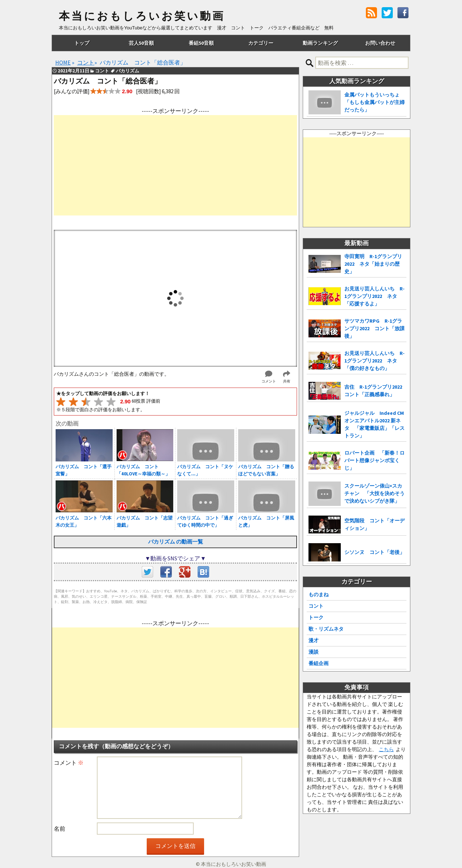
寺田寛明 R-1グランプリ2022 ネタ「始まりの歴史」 (373, 264)
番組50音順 (201, 43)
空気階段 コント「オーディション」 (374, 524)
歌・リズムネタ (326, 629)
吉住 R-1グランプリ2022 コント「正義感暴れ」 (375, 391)
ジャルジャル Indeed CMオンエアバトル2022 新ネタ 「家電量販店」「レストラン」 (374, 424)
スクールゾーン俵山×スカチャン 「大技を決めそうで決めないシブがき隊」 (374, 493)
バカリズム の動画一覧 (176, 542)
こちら (386, 749)
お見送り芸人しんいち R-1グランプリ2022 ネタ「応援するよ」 (374, 296)
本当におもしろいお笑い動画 (142, 16)
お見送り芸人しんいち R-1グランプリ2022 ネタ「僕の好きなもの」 (374, 361)
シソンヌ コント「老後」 (374, 552)
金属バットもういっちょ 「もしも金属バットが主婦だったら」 (374, 102)
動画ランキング (320, 43)
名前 (60, 829)
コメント (69, 763)
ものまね (319, 594)
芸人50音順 (141, 43)
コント (316, 606)
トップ (82, 43)
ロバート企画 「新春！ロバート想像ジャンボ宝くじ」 (374, 460)
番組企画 (319, 663)
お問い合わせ (380, 43)
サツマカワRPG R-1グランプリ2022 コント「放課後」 (374, 328)
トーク (316, 617)
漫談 (313, 652)
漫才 (313, 640)
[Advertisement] (175, 165)
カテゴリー (261, 43)
